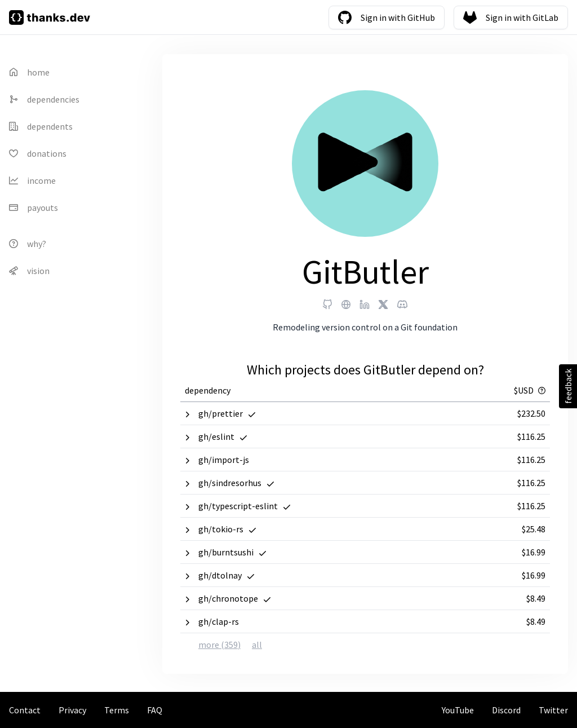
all (257, 645)
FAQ (155, 710)
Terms (117, 710)
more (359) (219, 645)
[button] (365, 413)
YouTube (458, 710)
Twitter (553, 710)
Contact (25, 710)
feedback (568, 386)
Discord (506, 710)
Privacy (72, 710)
